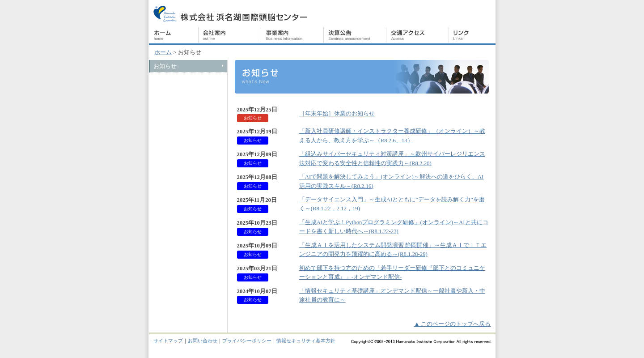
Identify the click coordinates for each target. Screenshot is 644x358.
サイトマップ (168, 341)
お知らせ (165, 66)
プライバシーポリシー (247, 341)
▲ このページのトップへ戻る (453, 324)
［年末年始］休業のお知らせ (337, 114)
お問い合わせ (203, 341)
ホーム (163, 52)
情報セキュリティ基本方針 (306, 341)
